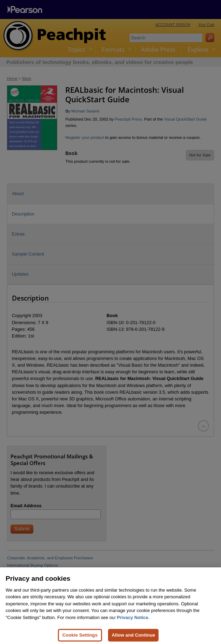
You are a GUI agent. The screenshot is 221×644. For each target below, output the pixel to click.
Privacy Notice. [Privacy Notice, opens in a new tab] (133, 623)
